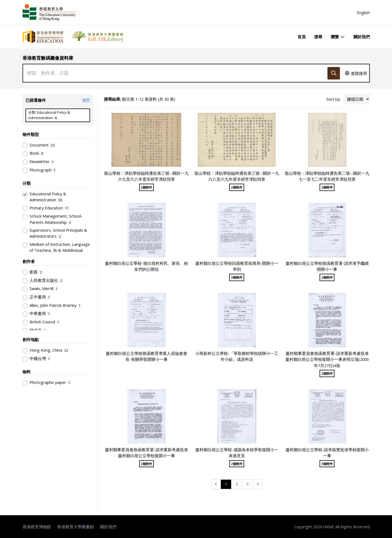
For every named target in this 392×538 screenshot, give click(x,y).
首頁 (302, 37)
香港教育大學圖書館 (76, 527)
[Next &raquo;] (258, 484)
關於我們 (362, 37)
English (363, 12)
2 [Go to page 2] (237, 484)
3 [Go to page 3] (247, 484)
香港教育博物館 (37, 527)
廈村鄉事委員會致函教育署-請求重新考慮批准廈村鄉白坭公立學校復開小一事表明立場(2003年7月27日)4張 (327, 359)
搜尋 (318, 37)
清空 (86, 100)
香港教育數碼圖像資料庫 (48, 58)
